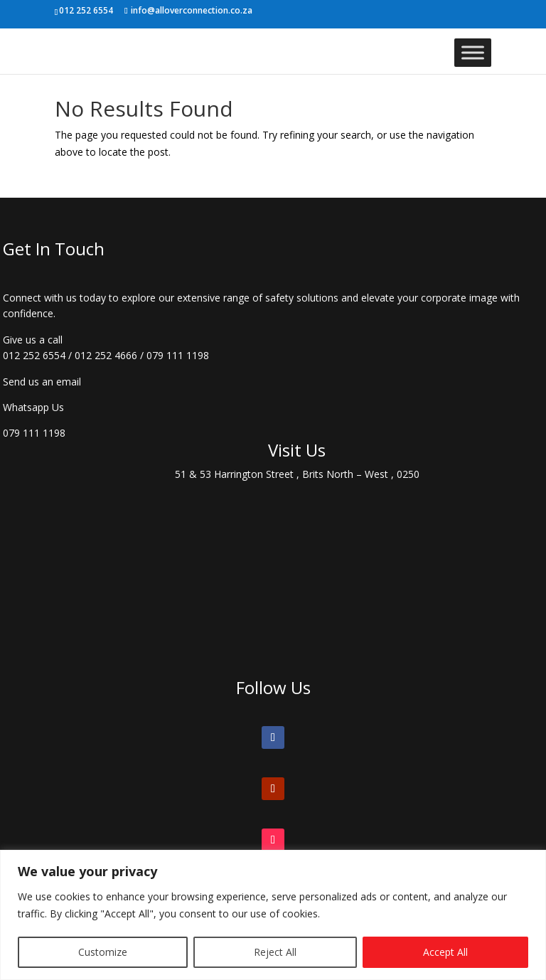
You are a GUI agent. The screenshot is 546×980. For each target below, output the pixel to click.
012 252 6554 (34, 355)
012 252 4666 (106, 355)
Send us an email (42, 382)
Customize (103, 952)
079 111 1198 (178, 355)
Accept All (445, 952)
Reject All (275, 952)
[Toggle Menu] (473, 52)
